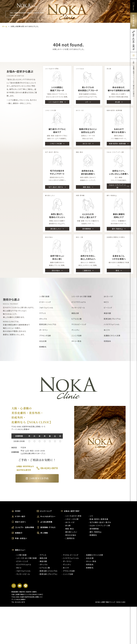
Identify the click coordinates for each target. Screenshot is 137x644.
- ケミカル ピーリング (70, 555)
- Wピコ (18, 568)
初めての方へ (19, 522)
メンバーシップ (44, 511)
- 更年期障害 (94, 529)
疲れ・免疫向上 (117, 229)
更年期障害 (87, 229)
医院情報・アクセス (46, 527)
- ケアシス (42, 555)
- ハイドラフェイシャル (70, 558)
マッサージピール (78, 308)
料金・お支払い (19, 538)
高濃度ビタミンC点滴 (112, 336)
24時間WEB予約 (37, 478)
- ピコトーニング (22, 561)
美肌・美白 (87, 187)
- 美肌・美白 (69, 529)
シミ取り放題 (44, 296)
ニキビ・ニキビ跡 (56, 144)
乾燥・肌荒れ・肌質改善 (117, 144)
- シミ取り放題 (21, 555)
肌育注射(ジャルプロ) (48, 324)
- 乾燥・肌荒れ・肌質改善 (98, 519)
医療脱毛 (43, 347)
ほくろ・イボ (87, 144)
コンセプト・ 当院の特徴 (23, 527)
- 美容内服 (43, 561)
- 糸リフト (65, 568)
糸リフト (107, 330)
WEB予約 (134, 21)
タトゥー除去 (76, 341)
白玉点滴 (43, 341)
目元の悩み (56, 270)
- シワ (91, 516)
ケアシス (43, 313)
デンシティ (75, 330)
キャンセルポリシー (46, 516)
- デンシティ (66, 564)
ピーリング (108, 308)
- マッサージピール (23, 574)
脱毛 (117, 270)
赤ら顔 (117, 102)
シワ (87, 102)
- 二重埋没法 (69, 538)
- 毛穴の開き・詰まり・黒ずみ (100, 522)
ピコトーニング (45, 302)
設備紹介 (17, 533)
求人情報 (42, 533)
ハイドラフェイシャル (112, 324)
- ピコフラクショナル (23, 564)
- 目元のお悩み (70, 535)
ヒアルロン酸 (77, 319)
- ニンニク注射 (67, 574)
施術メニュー (18, 550)
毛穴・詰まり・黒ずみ (56, 187)
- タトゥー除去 (90, 561)
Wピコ (106, 302)
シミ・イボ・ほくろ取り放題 (81, 296)
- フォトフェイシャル (23, 571)
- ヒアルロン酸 (44, 568)
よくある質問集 (45, 522)
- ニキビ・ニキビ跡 (71, 519)
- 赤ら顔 (67, 525)
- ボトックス (43, 564)
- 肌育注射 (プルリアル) (48, 574)
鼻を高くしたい (56, 229)
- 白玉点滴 (89, 558)
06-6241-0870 (134, 40)
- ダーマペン (67, 561)
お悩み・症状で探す (70, 511)
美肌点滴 (75, 313)
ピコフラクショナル (79, 302)
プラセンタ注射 (45, 336)
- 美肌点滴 (43, 558)
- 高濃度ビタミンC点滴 (94, 555)
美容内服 (107, 313)
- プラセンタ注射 (68, 571)
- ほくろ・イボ (69, 522)
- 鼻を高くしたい (70, 532)
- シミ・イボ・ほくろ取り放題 (26, 558)
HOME (16, 511)
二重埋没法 (87, 270)
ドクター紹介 (18, 516)
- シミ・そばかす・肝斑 (73, 516)
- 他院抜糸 (89, 564)
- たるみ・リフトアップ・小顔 (99, 525)
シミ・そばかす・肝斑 (56, 102)
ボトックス (43, 319)
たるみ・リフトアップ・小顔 (117, 186)
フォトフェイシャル (46, 308)
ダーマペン (43, 330)
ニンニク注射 (77, 336)
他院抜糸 (107, 341)
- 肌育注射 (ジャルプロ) (48, 571)
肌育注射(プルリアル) (112, 319)
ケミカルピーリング (79, 324)
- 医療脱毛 (93, 535)
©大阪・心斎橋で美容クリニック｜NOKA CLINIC (111, 602)
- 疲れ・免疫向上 (95, 532)
